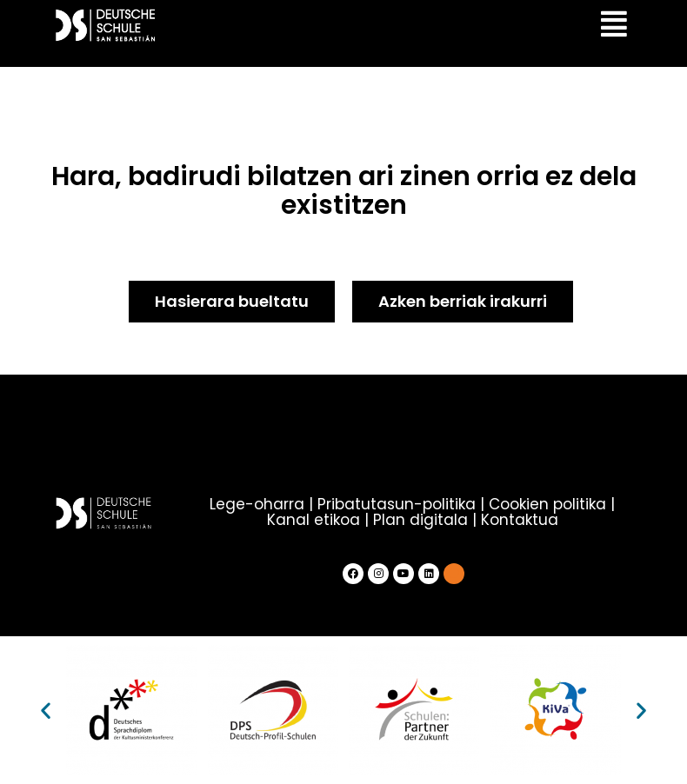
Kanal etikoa (313, 520)
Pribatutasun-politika (397, 504)
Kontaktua (520, 520)
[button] (46, 711)
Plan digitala (420, 520)
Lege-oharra (257, 504)
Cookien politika (547, 504)
